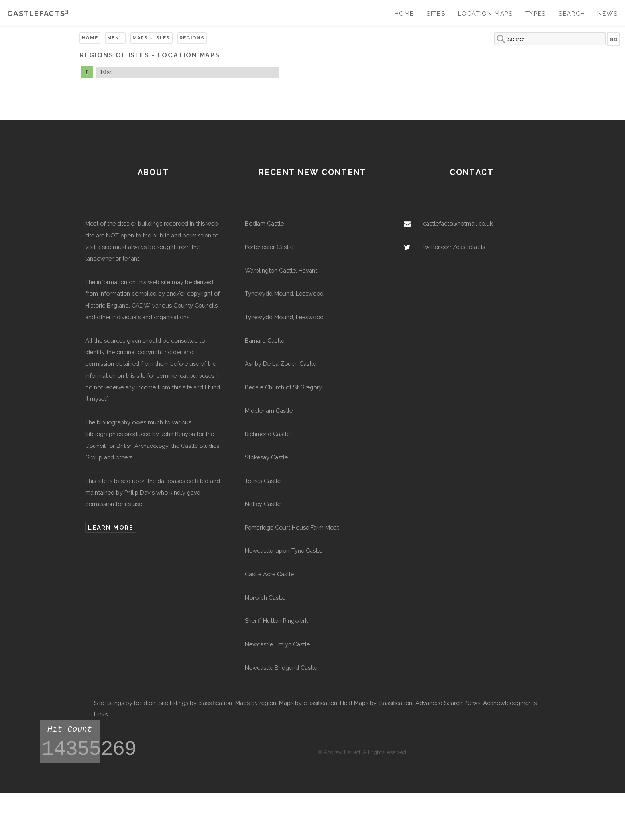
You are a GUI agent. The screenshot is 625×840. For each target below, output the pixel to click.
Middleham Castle (269, 411)
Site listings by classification (195, 703)
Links (101, 714)
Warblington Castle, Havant (281, 270)
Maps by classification (308, 703)
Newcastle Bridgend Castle (281, 668)
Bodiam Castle (264, 223)
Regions (192, 38)
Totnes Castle (263, 481)
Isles (106, 72)
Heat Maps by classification (376, 703)
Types (536, 13)
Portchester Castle (269, 247)
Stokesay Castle (266, 457)
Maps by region (256, 703)
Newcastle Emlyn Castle (277, 644)
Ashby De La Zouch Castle (280, 364)
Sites (436, 13)
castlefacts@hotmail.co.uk (458, 223)
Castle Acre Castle (269, 574)
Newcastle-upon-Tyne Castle (284, 551)
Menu (115, 38)
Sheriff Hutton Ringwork (276, 621)
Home (404, 13)
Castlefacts (38, 13)
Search (572, 13)
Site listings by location (125, 703)
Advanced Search (439, 703)
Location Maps (485, 13)
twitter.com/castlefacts (454, 247)
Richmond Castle (267, 434)
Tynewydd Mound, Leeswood (284, 293)
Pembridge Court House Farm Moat (292, 527)
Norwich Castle (265, 598)
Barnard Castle (264, 341)
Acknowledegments (510, 703)
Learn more (111, 527)
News (607, 13)
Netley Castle (263, 504)
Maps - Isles (151, 38)
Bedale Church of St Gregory (283, 387)
